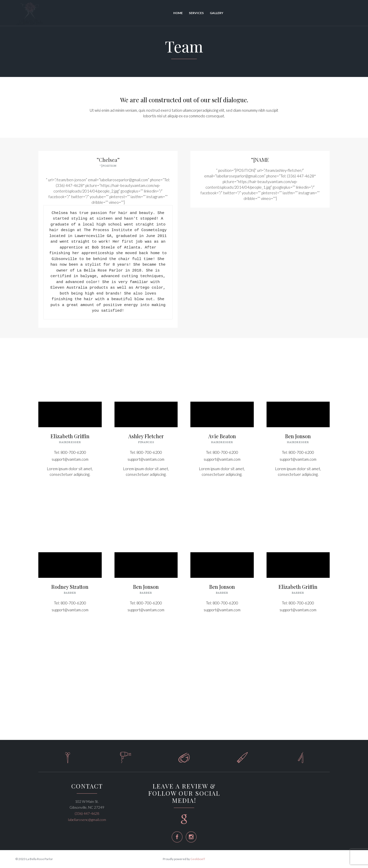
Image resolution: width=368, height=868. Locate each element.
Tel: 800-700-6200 (70, 452)
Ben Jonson (298, 436)
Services (196, 13)
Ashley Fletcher (146, 436)
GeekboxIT (198, 859)
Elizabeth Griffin (70, 436)
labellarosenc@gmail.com (87, 820)
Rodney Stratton (70, 587)
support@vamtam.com (70, 459)
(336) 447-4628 (87, 813)
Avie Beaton (222, 436)
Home (178, 13)
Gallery (217, 13)
